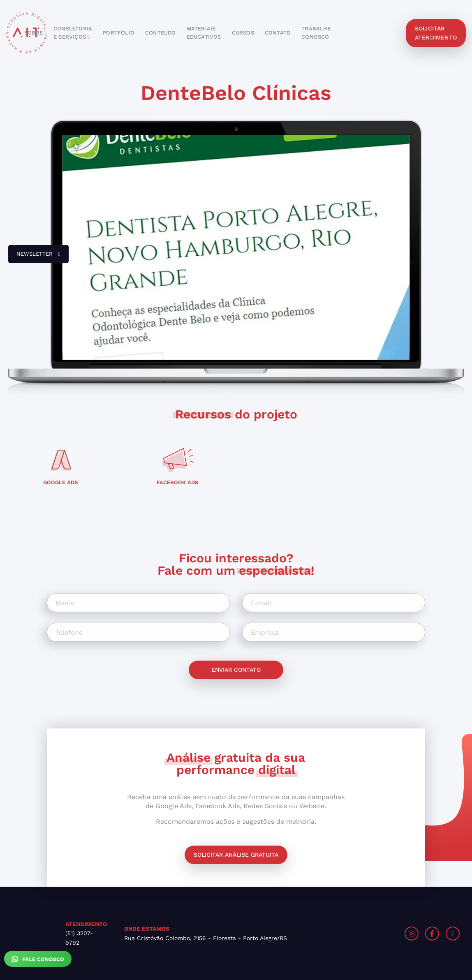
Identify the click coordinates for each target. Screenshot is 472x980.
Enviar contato (236, 670)
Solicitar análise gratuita (236, 855)
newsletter (34, 257)
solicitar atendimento (436, 33)
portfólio (119, 33)
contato (278, 33)
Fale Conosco (38, 959)
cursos (243, 33)
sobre (34, 33)
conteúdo (161, 33)
